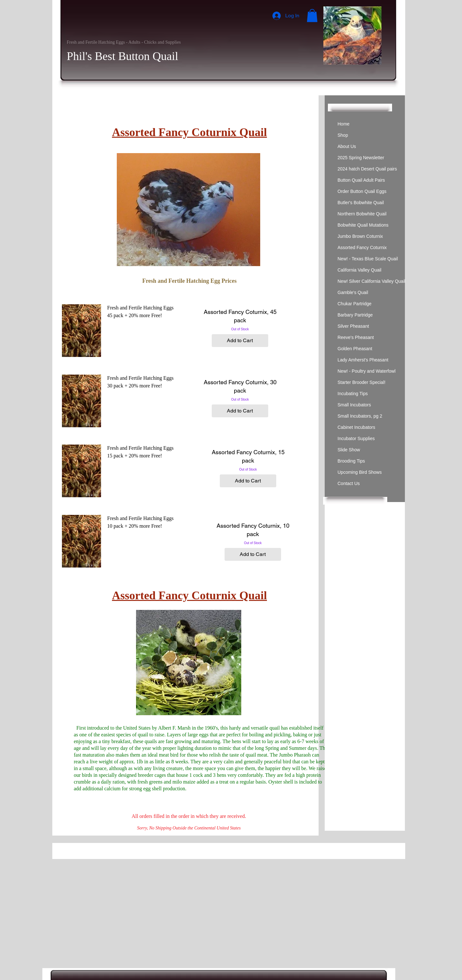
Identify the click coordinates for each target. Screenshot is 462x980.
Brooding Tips (351, 461)
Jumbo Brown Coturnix (360, 236)
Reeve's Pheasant (356, 337)
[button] (312, 16)
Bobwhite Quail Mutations (363, 225)
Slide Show (349, 450)
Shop (343, 135)
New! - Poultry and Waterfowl (367, 371)
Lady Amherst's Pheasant (363, 360)
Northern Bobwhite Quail (362, 214)
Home (343, 124)
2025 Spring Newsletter (361, 158)
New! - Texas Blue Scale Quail (368, 259)
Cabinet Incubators (356, 427)
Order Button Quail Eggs (362, 191)
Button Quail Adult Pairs (361, 180)
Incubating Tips (353, 394)
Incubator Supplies (356, 438)
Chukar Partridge (355, 304)
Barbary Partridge (355, 315)
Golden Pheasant (355, 349)
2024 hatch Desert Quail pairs (367, 169)
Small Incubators (354, 405)
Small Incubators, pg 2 (360, 416)
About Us (347, 146)
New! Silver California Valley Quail (371, 281)
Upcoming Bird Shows (360, 472)
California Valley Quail (359, 270)
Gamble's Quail (353, 292)
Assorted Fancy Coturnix (362, 247)
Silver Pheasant (353, 326)
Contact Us (349, 483)
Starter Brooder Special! (361, 382)
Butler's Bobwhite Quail (361, 203)
